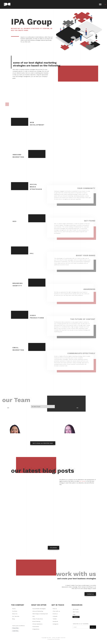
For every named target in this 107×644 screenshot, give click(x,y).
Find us (55, 609)
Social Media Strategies (39, 609)
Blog (13, 619)
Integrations (36, 629)
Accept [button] (88, 640)
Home (14, 609)
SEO (34, 616)
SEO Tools (76, 612)
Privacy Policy (22, 641)
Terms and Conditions (18, 626)
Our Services (16, 616)
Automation (36, 627)
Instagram (56, 624)
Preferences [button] (65, 640)
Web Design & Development (40, 614)
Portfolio (15, 611)
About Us (15, 614)
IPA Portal (76, 609)
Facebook (55, 621)
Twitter (55, 619)
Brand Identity (36, 621)
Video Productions (38, 619)
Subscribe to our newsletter (81, 624)
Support (76, 617)
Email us (55, 614)
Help (74, 614)
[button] (100, 4)
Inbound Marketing (38, 611)
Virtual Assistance (37, 624)
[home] (7, 4)
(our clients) (82, 481)
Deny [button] (75, 640)
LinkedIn (55, 616)
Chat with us (56, 611)
